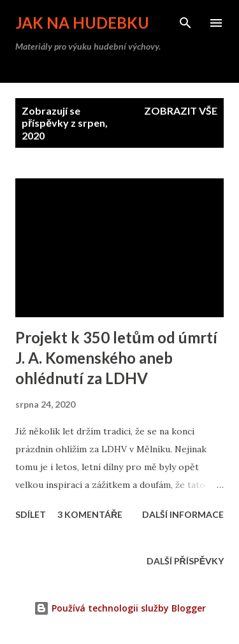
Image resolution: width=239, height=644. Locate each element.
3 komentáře (90, 514)
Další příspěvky (185, 561)
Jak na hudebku (82, 23)
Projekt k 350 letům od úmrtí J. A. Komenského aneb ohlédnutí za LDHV (116, 358)
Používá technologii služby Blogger (120, 608)
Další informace (183, 514)
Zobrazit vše (181, 111)
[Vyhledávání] (185, 23)
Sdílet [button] (31, 514)
